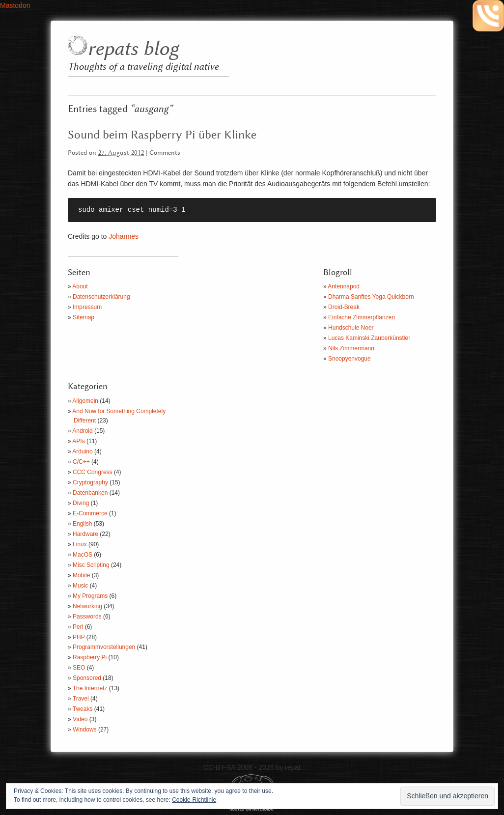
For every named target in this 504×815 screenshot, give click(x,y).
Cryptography (90, 482)
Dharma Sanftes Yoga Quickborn (371, 297)
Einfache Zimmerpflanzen (362, 317)
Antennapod (344, 286)
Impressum (87, 307)
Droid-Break (344, 307)
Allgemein (85, 401)
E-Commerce (90, 513)
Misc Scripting (91, 565)
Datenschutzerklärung (101, 297)
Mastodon (15, 5)
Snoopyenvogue (350, 359)
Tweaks (83, 709)
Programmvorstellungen (104, 647)
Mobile (81, 575)
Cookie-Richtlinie (194, 800)
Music (80, 586)
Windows (85, 730)
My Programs (90, 596)
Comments (165, 153)
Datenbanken (90, 493)
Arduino (82, 451)
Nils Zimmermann (351, 348)
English (82, 524)
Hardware (85, 534)
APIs (78, 441)
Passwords (87, 617)
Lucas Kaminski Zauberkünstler (369, 338)
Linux (80, 544)
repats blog (133, 49)
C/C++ (81, 462)
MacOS (83, 555)
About (80, 286)
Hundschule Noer (351, 328)
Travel (81, 699)
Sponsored (87, 678)
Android (82, 431)
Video (80, 719)
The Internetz (90, 688)
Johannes (124, 236)
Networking (87, 606)
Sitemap (84, 317)
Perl (78, 627)
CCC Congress (93, 472)
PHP (79, 637)
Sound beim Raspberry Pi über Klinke (162, 135)
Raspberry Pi (90, 657)
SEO (79, 668)
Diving (81, 503)
